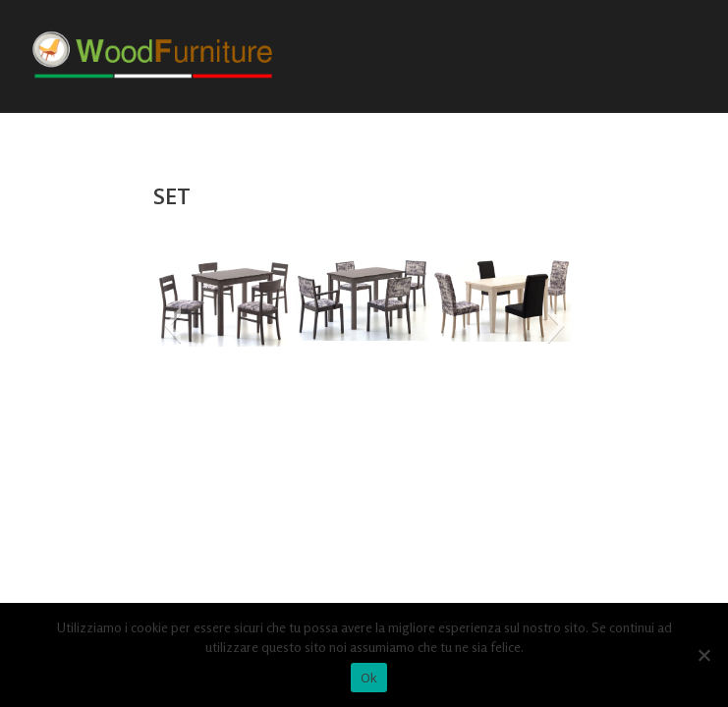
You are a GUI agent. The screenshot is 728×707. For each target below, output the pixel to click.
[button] (172, 325)
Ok (369, 678)
